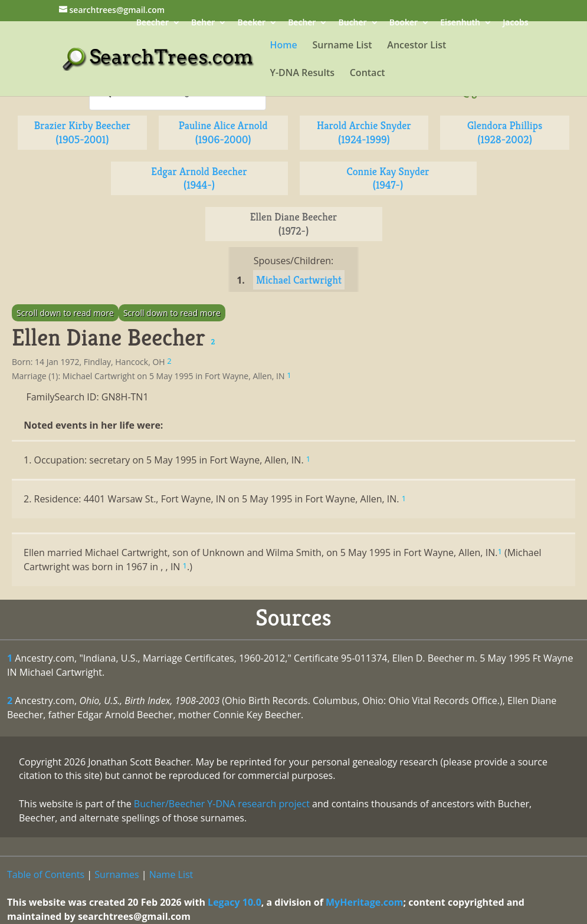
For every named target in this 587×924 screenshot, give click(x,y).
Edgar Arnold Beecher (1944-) (199, 178)
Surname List (342, 46)
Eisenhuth (460, 23)
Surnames (117, 874)
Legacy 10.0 (235, 902)
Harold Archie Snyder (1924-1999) (364, 132)
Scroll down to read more (65, 313)
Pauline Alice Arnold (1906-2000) (223, 132)
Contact (368, 74)
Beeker (252, 23)
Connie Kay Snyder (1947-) (388, 178)
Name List (171, 874)
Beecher (153, 23)
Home (284, 46)
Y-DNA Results (303, 74)
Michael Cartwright (299, 280)
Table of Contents (46, 874)
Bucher (353, 23)
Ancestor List (417, 46)
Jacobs (515, 23)
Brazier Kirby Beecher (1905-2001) (82, 132)
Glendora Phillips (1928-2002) (505, 132)
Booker (404, 23)
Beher (203, 23)
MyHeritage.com (365, 902)
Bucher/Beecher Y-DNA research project (222, 804)
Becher (302, 23)
